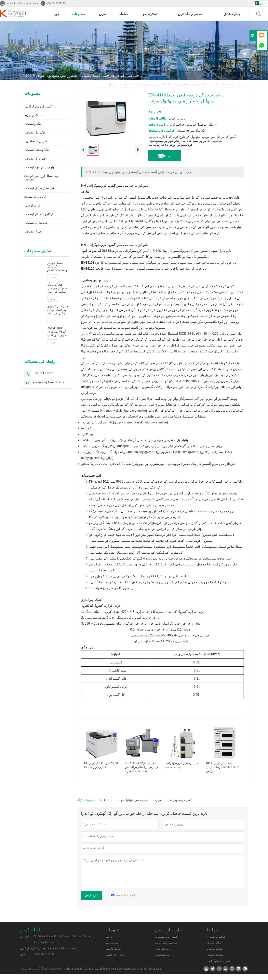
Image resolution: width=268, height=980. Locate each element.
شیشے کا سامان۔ (36, 141)
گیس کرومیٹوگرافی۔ (147, 84)
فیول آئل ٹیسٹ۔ (35, 158)
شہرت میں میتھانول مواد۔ (133, 806)
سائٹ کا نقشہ (113, 955)
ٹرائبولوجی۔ (32, 205)
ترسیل (108, 942)
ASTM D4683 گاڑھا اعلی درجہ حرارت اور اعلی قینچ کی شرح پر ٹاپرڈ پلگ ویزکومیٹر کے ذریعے (57, 332)
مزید (53, 277)
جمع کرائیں (91, 901)
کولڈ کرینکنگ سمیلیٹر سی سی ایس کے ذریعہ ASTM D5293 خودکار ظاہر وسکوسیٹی (57, 288)
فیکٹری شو (150, 14)
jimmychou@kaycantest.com (22, 3)
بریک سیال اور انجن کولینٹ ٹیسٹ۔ (42, 178)
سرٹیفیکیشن (162, 961)
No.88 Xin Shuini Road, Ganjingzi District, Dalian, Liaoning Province (62, 945)
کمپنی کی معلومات (166, 942)
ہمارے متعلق (232, 14)
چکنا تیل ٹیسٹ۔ (35, 132)
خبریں (103, 14)
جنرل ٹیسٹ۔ (33, 231)
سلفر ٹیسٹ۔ (33, 124)
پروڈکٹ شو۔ (163, 955)
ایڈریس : (25, 942)
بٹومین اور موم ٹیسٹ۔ (39, 167)
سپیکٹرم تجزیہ (34, 115)
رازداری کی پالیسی (115, 961)
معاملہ (124, 14)
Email (165, 155)
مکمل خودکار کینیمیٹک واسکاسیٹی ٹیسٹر (57, 267)
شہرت (158, 806)
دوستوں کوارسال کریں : (34, 954)
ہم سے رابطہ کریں (190, 14)
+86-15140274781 (57, 3)
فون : (23, 960)
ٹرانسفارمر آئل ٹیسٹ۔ (39, 188)
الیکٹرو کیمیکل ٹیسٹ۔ (39, 214)
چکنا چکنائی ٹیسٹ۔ (37, 150)
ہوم (56, 14)
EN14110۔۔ (105, 806)
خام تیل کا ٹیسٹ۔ (36, 223)
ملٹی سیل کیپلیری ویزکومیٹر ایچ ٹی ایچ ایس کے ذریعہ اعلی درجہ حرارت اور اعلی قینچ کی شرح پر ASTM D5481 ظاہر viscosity (58, 310)
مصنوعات (78, 14)
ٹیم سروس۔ (112, 949)
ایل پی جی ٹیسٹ (35, 197)
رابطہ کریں (31, 935)
